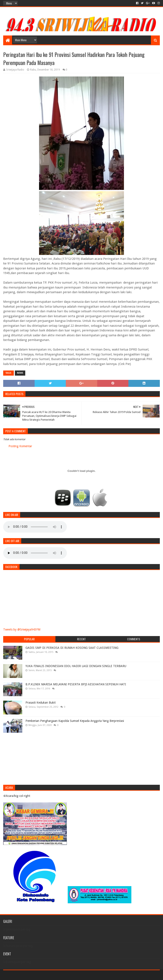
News (20, 373)
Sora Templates (27, 975)
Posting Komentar (20, 446)
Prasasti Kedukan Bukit (41, 703)
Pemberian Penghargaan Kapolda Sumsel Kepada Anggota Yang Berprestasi (75, 721)
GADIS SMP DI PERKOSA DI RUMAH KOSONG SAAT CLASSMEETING (72, 648)
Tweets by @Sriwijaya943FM (22, 629)
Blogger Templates (51, 975)
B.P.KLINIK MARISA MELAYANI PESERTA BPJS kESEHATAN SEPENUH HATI (76, 684)
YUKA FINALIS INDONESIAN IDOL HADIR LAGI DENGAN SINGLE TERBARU (76, 666)
